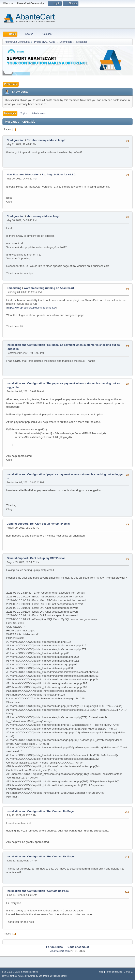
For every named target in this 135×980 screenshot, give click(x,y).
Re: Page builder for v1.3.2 (59, 174)
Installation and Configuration (26, 345)
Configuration (16, 140)
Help (101, 972)
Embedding (14, 288)
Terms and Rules (114, 972)
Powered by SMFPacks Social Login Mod (47, 976)
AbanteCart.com (60, 951)
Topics (24, 113)
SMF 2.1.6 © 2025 (11, 972)
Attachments (39, 113)
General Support (17, 524)
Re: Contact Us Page (61, 811)
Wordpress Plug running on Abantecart (49, 288)
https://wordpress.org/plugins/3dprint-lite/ (31, 308)
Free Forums (19, 976)
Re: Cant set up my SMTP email (50, 524)
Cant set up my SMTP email (48, 558)
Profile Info (11, 84)
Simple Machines (29, 972)
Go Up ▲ (128, 972)
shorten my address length (44, 216)
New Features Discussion (23, 174)
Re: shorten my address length (46, 140)
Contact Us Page (58, 891)
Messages (10, 113)
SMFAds (6, 976)
